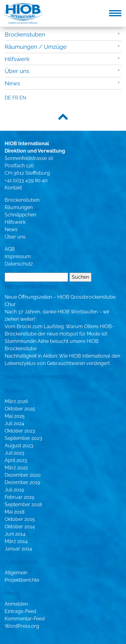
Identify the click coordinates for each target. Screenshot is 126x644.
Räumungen (19, 207)
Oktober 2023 (20, 431)
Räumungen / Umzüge (36, 47)
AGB (10, 249)
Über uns (17, 71)
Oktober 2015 (20, 519)
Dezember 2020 (23, 475)
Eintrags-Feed (20, 611)
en (23, 98)
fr (15, 98)
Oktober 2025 (20, 409)
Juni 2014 (15, 534)
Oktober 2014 (20, 527)
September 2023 (23, 438)
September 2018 (23, 504)
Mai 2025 (15, 416)
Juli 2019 (14, 490)
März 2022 (16, 468)
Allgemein (16, 573)
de (8, 98)
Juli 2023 (14, 453)
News (12, 83)
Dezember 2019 (22, 482)
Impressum (18, 256)
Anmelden (16, 604)
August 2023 (19, 446)
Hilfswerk (17, 59)
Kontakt (13, 188)
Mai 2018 (14, 512)
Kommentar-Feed (25, 619)
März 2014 (16, 541)
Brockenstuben (25, 34)
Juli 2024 (14, 423)
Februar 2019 (19, 497)
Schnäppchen (20, 215)
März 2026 (16, 401)
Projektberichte (22, 580)
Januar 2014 (18, 549)
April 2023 (16, 460)
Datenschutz (19, 264)
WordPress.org (22, 626)
